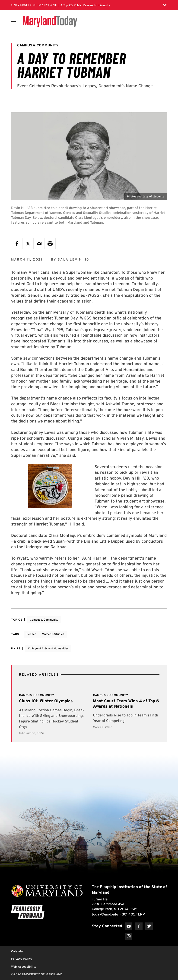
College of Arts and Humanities (48, 648)
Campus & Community (44, 620)
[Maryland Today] (50, 21)
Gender (31, 634)
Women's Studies (53, 634)
